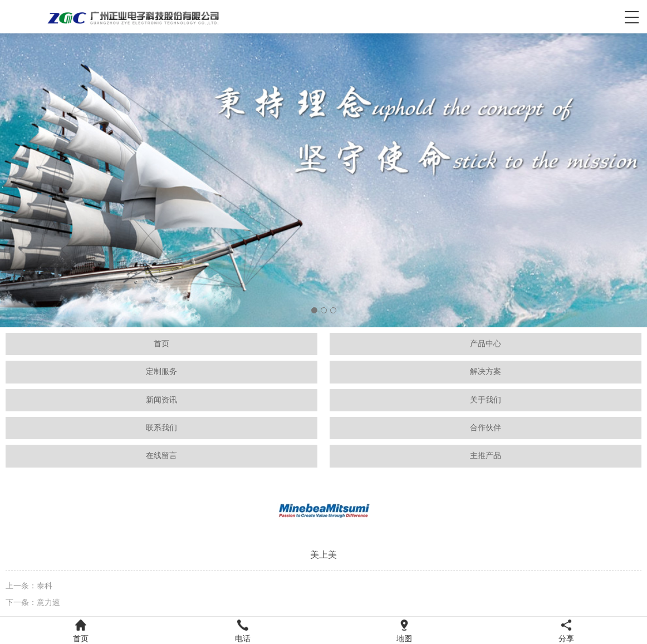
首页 (161, 344)
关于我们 (486, 400)
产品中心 (486, 344)
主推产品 (486, 456)
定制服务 (161, 372)
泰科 (45, 586)
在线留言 (161, 456)
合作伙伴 (486, 428)
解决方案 (486, 372)
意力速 (48, 602)
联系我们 (161, 428)
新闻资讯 (161, 400)
